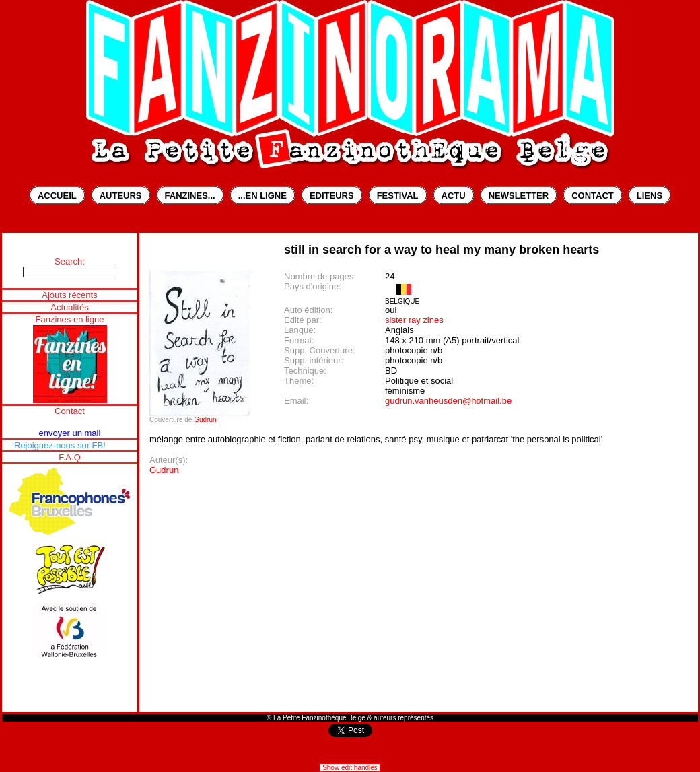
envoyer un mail (70, 433)
